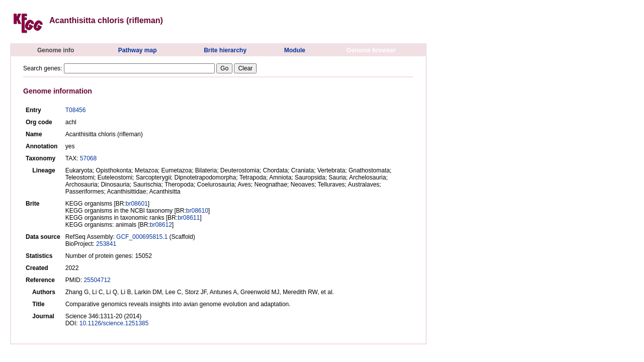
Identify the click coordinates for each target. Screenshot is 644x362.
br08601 (137, 204)
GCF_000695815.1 (142, 237)
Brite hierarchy (225, 50)
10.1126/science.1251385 (114, 323)
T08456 (76, 110)
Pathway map (138, 50)
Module (295, 50)
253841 (106, 244)
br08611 (189, 218)
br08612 (161, 225)
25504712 (97, 280)
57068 (88, 158)
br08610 (197, 211)
